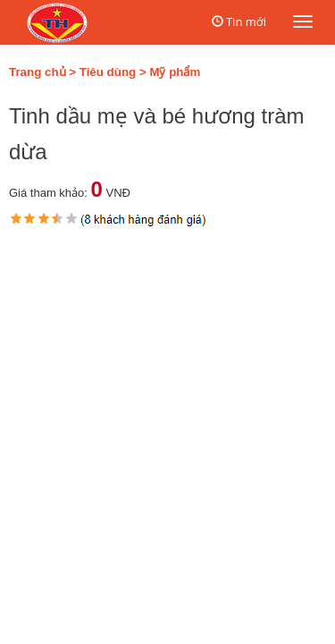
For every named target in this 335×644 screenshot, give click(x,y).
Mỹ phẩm (175, 72)
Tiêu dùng (108, 72)
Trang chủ (38, 72)
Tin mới (246, 21)
